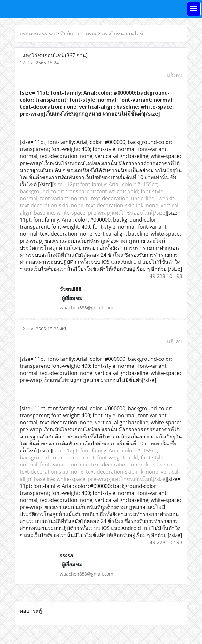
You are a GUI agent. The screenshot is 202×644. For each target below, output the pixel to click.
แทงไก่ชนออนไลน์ (123, 34)
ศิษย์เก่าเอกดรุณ (78, 34)
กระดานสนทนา (37, 34)
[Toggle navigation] (194, 9)
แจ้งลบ (175, 75)
